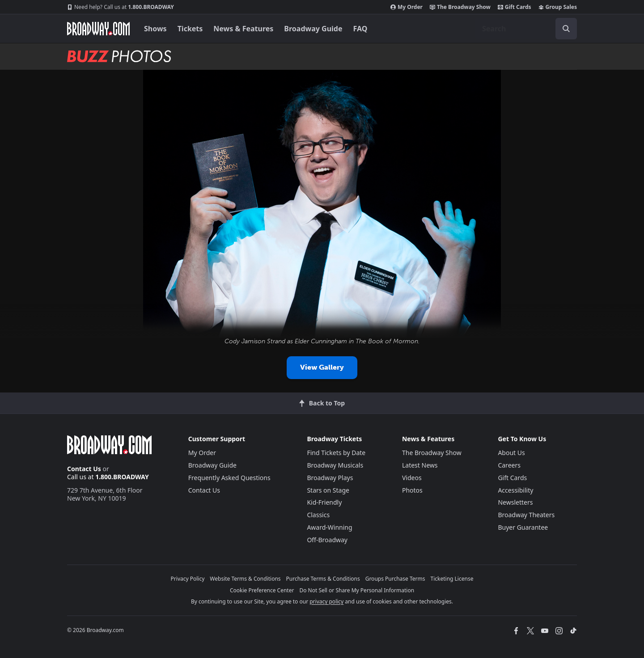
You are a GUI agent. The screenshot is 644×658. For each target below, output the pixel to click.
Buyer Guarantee (523, 527)
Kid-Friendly (324, 502)
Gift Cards (515, 7)
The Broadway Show (460, 7)
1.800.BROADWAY (121, 7)
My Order (407, 7)
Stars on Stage (328, 490)
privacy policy (326, 601)
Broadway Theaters (526, 515)
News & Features (243, 29)
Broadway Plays (330, 478)
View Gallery (322, 367)
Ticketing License (452, 579)
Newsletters (515, 502)
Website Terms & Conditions (245, 579)
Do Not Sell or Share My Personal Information (357, 590)
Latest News (420, 465)
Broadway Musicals (335, 465)
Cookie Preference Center (262, 590)
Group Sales (558, 7)
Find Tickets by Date (336, 453)
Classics (318, 515)
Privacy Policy (188, 579)
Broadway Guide (313, 29)
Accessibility (515, 490)
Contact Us (84, 469)
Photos (412, 490)
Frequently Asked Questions (229, 478)
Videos (412, 478)
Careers (509, 465)
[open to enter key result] (566, 29)
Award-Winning (329, 527)
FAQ (360, 29)
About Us (511, 453)
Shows (155, 29)
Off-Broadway (327, 540)
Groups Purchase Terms (395, 579)
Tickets (190, 29)
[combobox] (526, 29)
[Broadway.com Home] (98, 29)
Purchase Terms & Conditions (323, 579)
